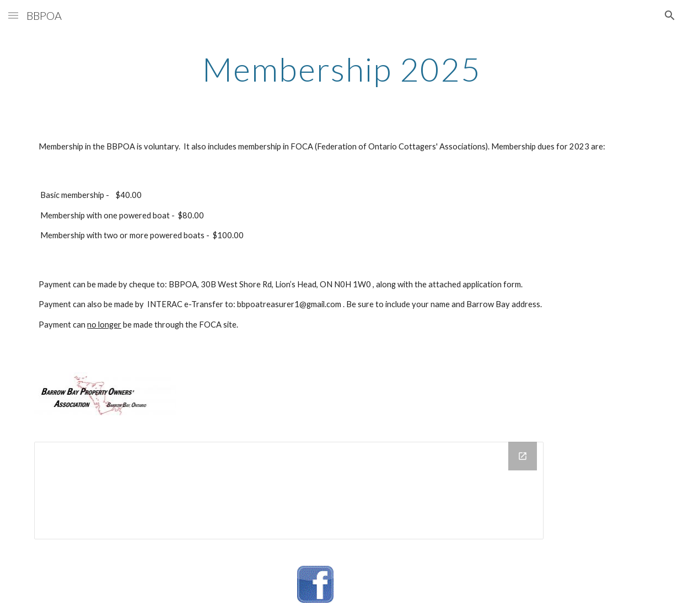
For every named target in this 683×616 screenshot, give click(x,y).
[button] (13, 15)
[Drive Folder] (289, 491)
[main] (341, 69)
